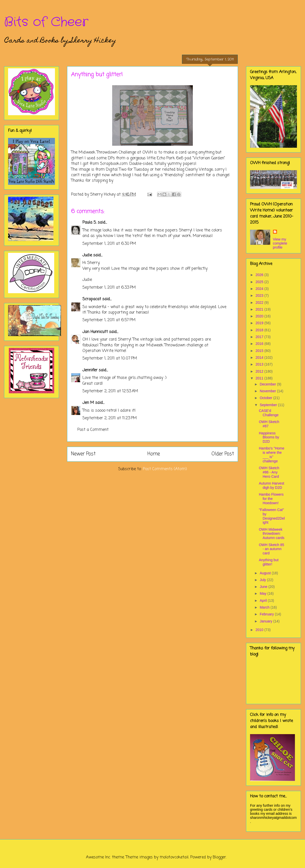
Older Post (223, 454)
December (268, 384)
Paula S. (89, 223)
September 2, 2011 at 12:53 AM (110, 391)
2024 (260, 289)
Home (154, 454)
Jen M (88, 403)
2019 (260, 323)
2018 (260, 330)
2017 (260, 337)
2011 (260, 378)
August (266, 573)
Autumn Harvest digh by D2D (271, 485)
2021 (260, 309)
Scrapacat (92, 299)
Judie (87, 255)
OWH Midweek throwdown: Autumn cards (272, 534)
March (265, 607)
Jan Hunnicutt (95, 332)
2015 (260, 351)
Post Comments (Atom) (165, 469)
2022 (260, 303)
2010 (260, 630)
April (264, 601)
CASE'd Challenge (269, 413)
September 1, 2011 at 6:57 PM (109, 320)
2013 (260, 364)
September (269, 405)
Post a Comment (93, 430)
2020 (260, 316)
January (266, 621)
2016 (260, 344)
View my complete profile (280, 243)
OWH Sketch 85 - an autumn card (271, 549)
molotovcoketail (174, 857)
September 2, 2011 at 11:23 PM (110, 418)
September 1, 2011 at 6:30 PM (109, 244)
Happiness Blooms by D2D (269, 437)
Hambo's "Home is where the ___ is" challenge (272, 455)
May (263, 593)
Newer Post (83, 454)
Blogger (219, 857)
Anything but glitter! (269, 562)
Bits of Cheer (46, 22)
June (264, 587)
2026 (260, 275)
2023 (260, 295)
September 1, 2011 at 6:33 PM (109, 288)
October (266, 398)
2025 (260, 282)
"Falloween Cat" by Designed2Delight (272, 516)
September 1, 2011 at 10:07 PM (110, 358)
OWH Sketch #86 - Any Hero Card (269, 472)
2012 (260, 371)
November (268, 391)
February (267, 614)
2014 (260, 357)
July (263, 580)
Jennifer (90, 370)
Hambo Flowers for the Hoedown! (271, 499)
